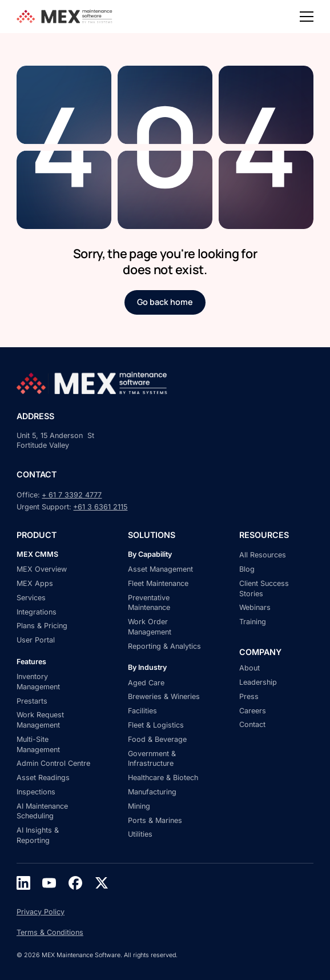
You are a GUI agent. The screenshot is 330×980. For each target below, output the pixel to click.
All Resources (263, 555)
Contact (252, 724)
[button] (307, 17)
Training (253, 622)
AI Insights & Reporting (38, 835)
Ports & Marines (155, 820)
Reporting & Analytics (164, 646)
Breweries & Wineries (164, 696)
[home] (66, 16)
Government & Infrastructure (152, 759)
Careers (253, 711)
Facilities (142, 711)
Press (249, 696)
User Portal (36, 640)
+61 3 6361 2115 (100, 507)
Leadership (258, 682)
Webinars (255, 607)
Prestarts (32, 701)
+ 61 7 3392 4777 (72, 495)
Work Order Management (150, 627)
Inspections (36, 792)
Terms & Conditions (50, 932)
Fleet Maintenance (158, 583)
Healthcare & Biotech (163, 778)
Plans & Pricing (42, 626)
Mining (139, 806)
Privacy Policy (41, 912)
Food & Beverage (157, 739)
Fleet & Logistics (156, 725)
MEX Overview (42, 569)
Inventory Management (38, 682)
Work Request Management (40, 720)
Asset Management (160, 569)
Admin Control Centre (53, 763)
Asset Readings (43, 778)
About (249, 668)
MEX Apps (35, 583)
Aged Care (146, 683)
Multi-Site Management (38, 744)
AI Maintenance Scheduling (42, 811)
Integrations (37, 612)
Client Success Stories (264, 589)
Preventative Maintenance (149, 603)
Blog (247, 569)
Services (31, 598)
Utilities (140, 834)
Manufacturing (152, 792)
